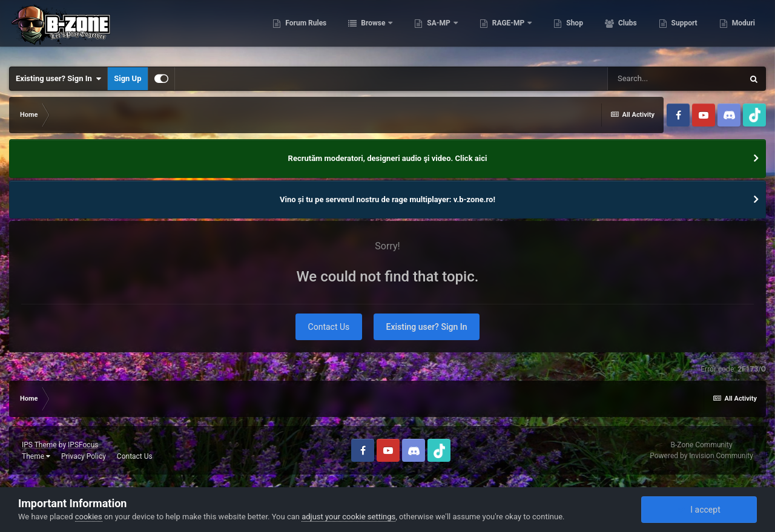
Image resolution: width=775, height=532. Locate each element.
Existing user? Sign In (58, 79)
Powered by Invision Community (701, 456)
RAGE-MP (509, 30)
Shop (574, 30)
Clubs (627, 30)
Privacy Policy (84, 456)
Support (684, 30)
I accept (699, 510)
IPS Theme (39, 445)
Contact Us (329, 327)
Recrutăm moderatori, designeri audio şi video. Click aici (388, 158)
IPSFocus (83, 445)
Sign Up (127, 78)
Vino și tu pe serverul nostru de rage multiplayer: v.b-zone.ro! (387, 199)
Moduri (743, 30)
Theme (36, 456)
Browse (373, 30)
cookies (89, 517)
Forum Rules (305, 30)
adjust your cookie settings (348, 517)
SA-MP (438, 30)
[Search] (675, 79)
